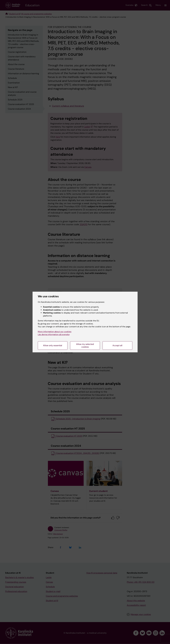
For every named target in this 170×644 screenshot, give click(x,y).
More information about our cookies (55, 332)
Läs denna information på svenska (54, 334)
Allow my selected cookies (85, 346)
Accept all (117, 345)
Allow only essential (53, 345)
